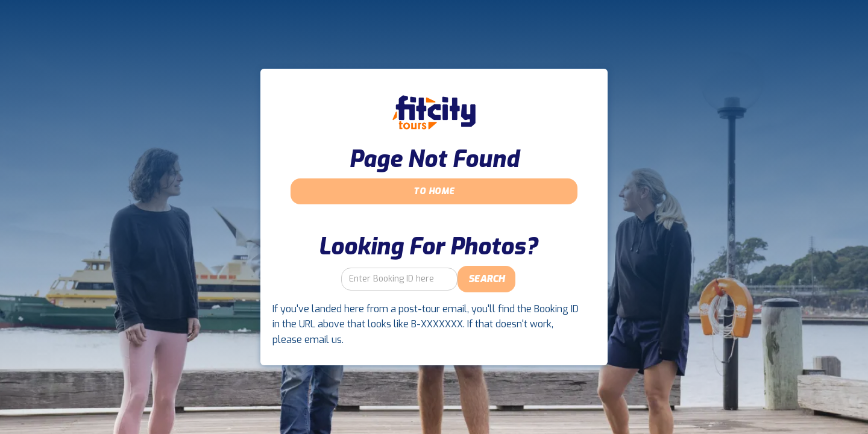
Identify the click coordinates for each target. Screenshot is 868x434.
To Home (434, 191)
